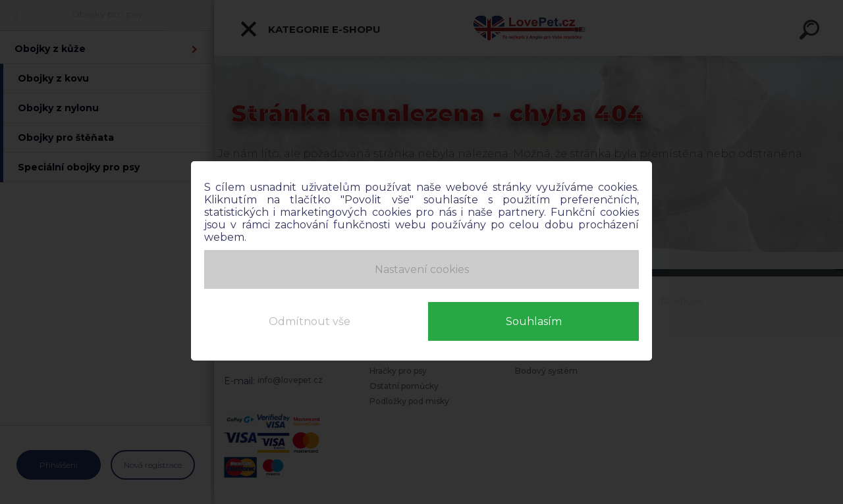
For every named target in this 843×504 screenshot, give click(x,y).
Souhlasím (534, 321)
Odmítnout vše (310, 321)
